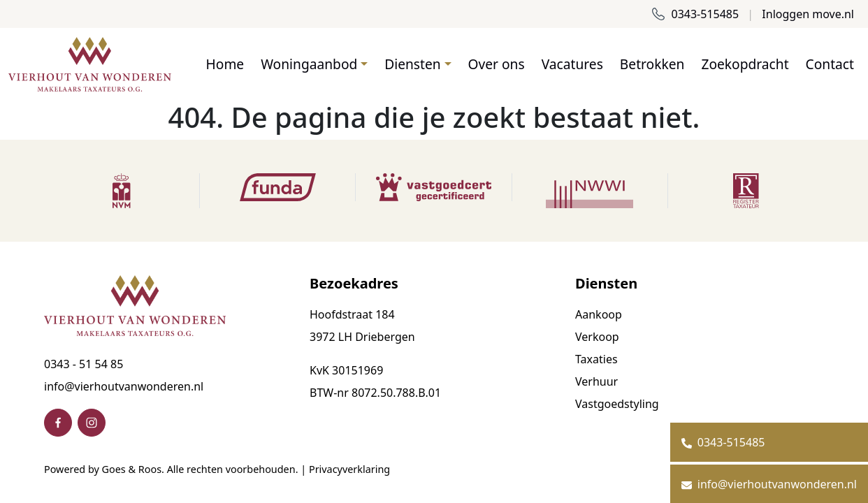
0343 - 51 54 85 (84, 364)
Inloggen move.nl (808, 14)
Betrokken (652, 64)
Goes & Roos (132, 469)
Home (225, 64)
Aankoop (599, 314)
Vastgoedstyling (617, 404)
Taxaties (596, 359)
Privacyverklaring (349, 469)
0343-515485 (695, 14)
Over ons (497, 64)
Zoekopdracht (745, 64)
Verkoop (597, 337)
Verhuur (596, 381)
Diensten (412, 64)
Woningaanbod (309, 64)
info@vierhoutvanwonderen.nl (124, 386)
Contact (830, 64)
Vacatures (572, 64)
